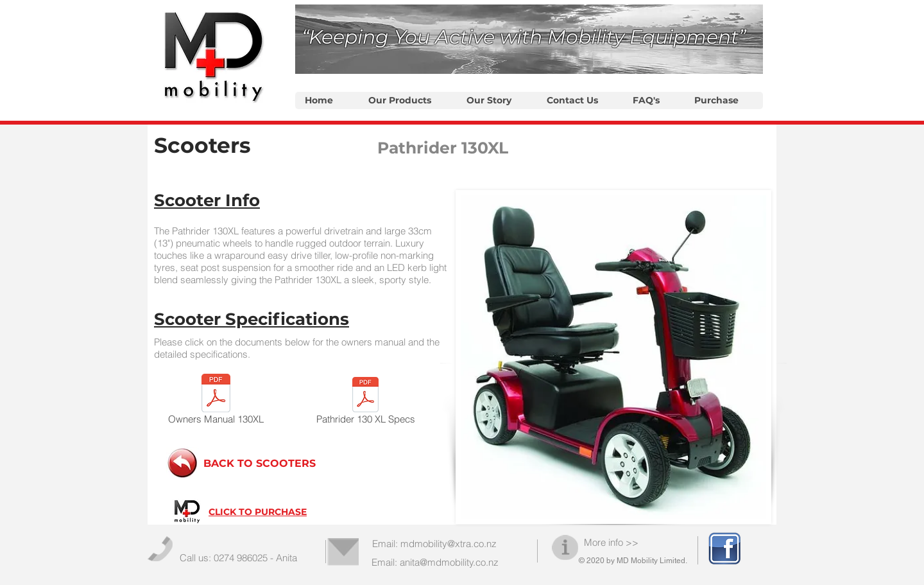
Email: (386, 544)
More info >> (611, 542)
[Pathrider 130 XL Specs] (365, 403)
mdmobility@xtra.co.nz (449, 544)
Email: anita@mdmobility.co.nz (435, 562)
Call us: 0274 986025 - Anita (238, 558)
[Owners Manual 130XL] (216, 401)
